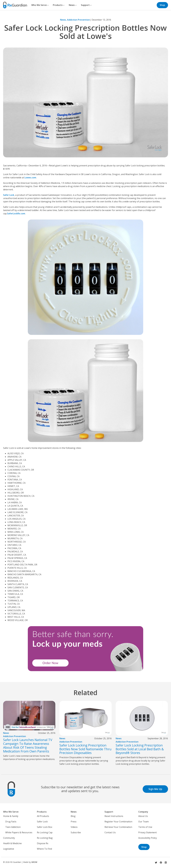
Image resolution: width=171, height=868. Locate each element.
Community (9, 838)
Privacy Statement (147, 832)
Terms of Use (145, 827)
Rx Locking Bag (45, 838)
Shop (162, 5)
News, (64, 20)
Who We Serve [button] (40, 5)
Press (74, 822)
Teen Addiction (13, 827)
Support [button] (86, 5)
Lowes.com (30, 178)
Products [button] (59, 5)
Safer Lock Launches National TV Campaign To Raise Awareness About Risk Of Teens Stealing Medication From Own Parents (28, 745)
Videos (74, 827)
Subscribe (76, 832)
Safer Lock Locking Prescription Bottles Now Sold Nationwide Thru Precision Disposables (85, 749)
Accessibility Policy (148, 838)
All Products (43, 816)
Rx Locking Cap (45, 832)
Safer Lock (9, 195)
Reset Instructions (114, 816)
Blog (73, 816)
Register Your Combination (118, 822)
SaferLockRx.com (16, 213)
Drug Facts (11, 822)
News (6, 733)
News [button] (73, 5)
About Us (143, 816)
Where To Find (44, 849)
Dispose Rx (43, 843)
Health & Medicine (12, 843)
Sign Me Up (155, 789)
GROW (34, 862)
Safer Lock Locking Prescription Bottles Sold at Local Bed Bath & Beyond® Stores (140, 749)
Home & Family (11, 816)
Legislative (9, 849)
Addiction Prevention (78, 20)
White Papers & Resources (19, 832)
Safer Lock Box (45, 827)
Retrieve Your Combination (118, 827)
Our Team (143, 822)
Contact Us (110, 832)
